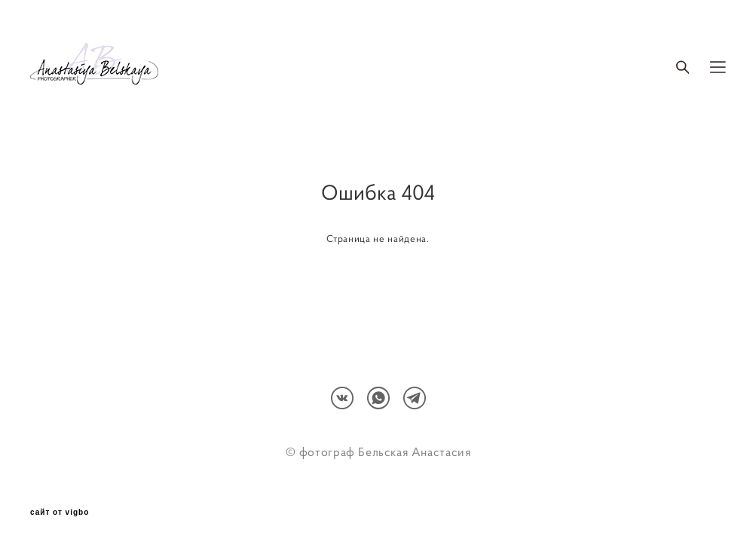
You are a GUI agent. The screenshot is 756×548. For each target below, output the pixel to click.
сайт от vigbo (60, 513)
